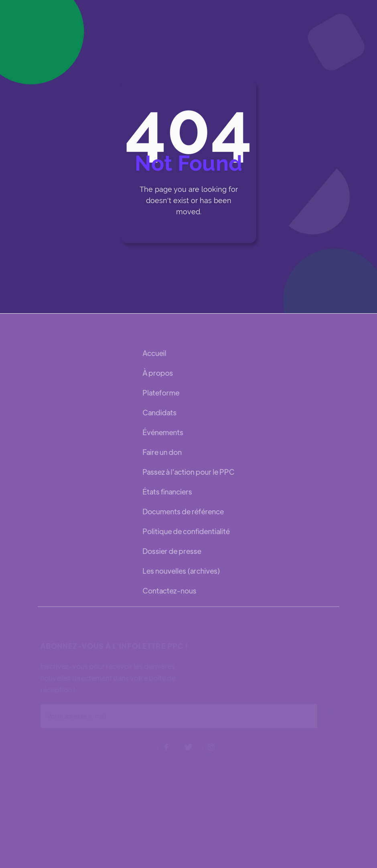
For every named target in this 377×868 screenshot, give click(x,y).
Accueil (155, 354)
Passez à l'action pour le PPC (188, 472)
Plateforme (161, 393)
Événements (163, 432)
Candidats (160, 413)
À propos (158, 374)
